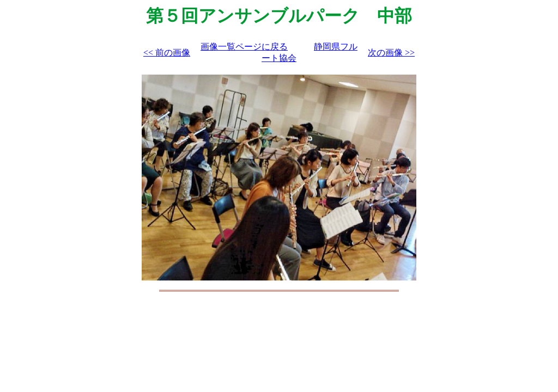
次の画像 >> (391, 53)
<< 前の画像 (167, 53)
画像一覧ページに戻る (244, 47)
